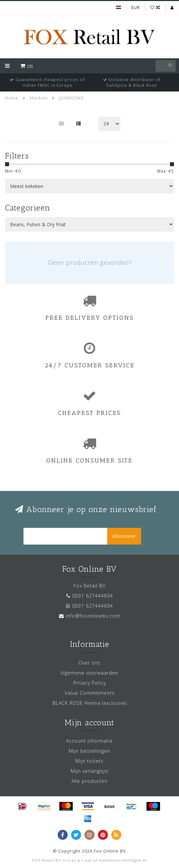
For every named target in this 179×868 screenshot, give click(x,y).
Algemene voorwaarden (89, 673)
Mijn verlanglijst (90, 771)
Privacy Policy (90, 683)
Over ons (89, 663)
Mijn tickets (89, 761)
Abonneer (124, 536)
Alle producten (89, 781)
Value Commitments (90, 693)
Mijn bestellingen (89, 751)
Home (12, 98)
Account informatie (89, 741)
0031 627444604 (93, 596)
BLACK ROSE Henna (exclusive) (90, 703)
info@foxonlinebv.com (93, 616)
